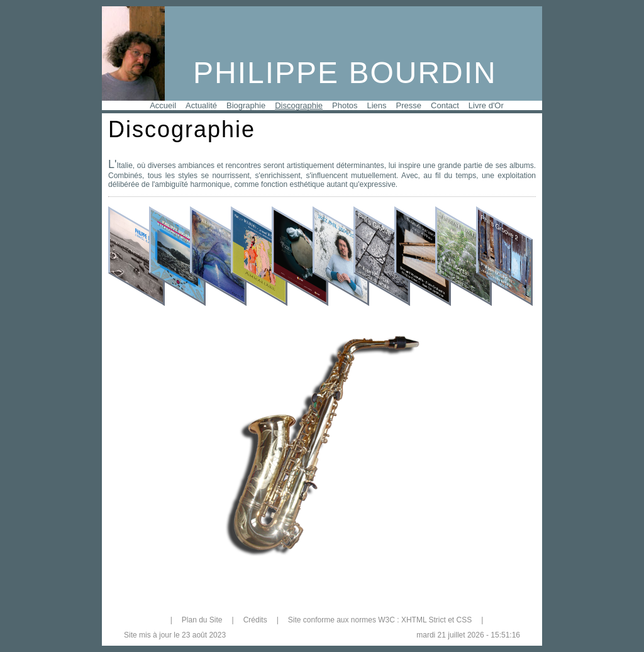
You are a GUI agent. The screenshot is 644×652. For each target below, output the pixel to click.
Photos (345, 105)
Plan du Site (202, 620)
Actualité (201, 105)
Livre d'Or (486, 105)
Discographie (299, 105)
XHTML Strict (424, 620)
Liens (377, 105)
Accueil (163, 105)
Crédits (255, 620)
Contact (445, 105)
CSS (464, 620)
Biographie (246, 105)
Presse (409, 105)
